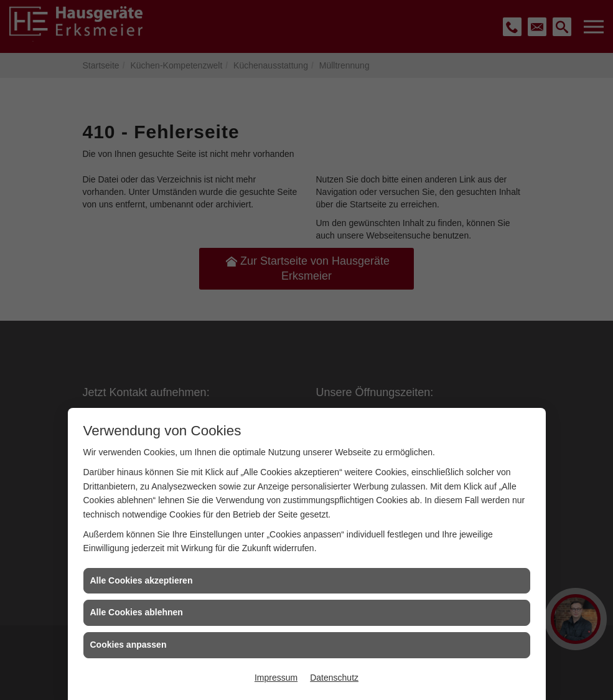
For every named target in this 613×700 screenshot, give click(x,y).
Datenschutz (334, 678)
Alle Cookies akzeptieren (142, 580)
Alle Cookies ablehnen (137, 612)
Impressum (276, 678)
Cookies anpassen (129, 645)
